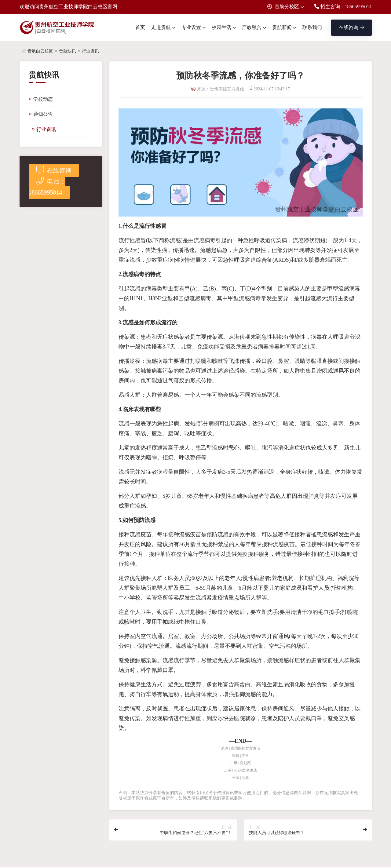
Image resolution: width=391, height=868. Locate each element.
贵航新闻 (282, 27)
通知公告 (41, 114)
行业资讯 (90, 51)
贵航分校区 (283, 7)
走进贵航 (161, 27)
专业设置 (191, 27)
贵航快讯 (68, 51)
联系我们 (312, 27)
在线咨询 (351, 27)
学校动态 (41, 99)
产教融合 (252, 27)
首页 (140, 27)
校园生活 (221, 27)
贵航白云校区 (40, 51)
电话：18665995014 (47, 186)
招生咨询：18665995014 (343, 7)
